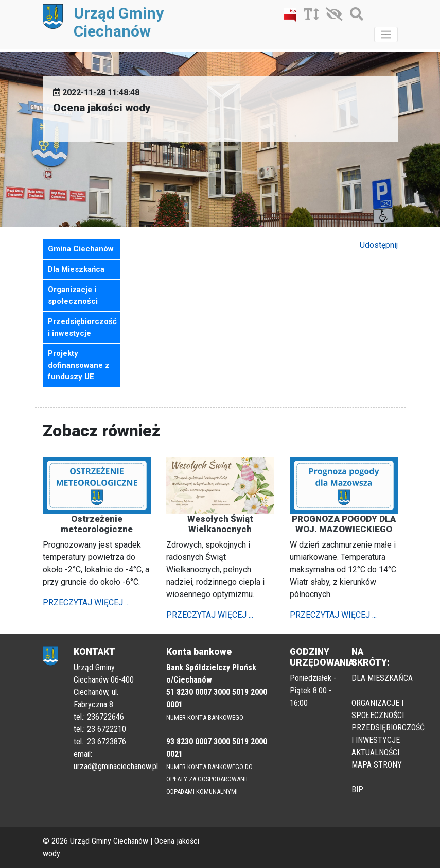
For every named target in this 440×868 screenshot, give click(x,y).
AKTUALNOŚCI (375, 752)
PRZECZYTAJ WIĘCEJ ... (86, 602)
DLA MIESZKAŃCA (382, 678)
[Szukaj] (354, 16)
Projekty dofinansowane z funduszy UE (79, 365)
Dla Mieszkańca (76, 269)
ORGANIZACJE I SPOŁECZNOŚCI (378, 709)
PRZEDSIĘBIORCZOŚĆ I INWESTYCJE (388, 734)
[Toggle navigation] (386, 35)
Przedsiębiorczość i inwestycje (82, 327)
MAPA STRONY (377, 765)
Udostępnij (379, 245)
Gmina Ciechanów (81, 249)
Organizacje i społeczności (73, 295)
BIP (357, 789)
